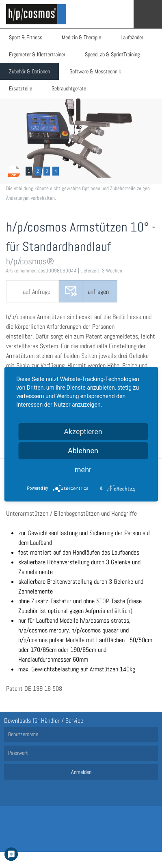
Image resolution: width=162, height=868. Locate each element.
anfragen (98, 292)
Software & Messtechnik (95, 71)
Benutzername (23, 734)
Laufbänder (132, 37)
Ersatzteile (21, 88)
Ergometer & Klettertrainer (37, 54)
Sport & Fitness (26, 37)
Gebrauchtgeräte (69, 88)
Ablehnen (83, 451)
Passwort (18, 753)
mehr (83, 470)
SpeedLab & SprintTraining (112, 54)
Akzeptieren (83, 432)
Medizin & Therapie (81, 37)
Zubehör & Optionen (29, 71)
